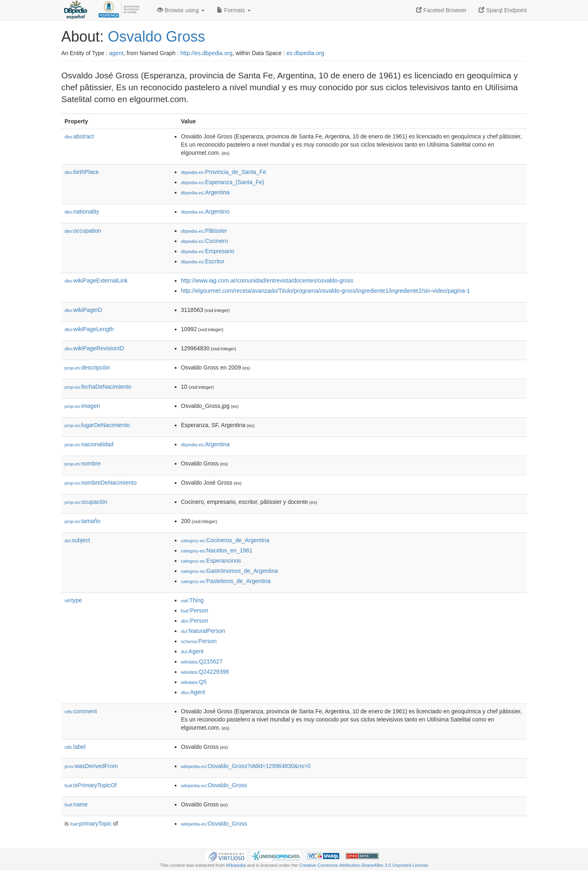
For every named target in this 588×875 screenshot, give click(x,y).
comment (81, 711)
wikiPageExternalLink (96, 281)
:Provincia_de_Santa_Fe (224, 172)
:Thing (192, 600)
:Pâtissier (204, 231)
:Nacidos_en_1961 (217, 550)
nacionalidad (89, 444)
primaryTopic (91, 824)
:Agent (192, 651)
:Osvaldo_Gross (214, 785)
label (75, 747)
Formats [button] (234, 10)
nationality (82, 212)
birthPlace (82, 172)
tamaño (82, 521)
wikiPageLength (89, 329)
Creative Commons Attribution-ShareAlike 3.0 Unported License (363, 865)
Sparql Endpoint (503, 10)
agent (116, 53)
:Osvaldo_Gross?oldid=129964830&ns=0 (246, 766)
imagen (82, 406)
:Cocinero (204, 241)
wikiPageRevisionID (94, 348)
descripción (87, 367)
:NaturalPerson (203, 631)
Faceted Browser (441, 10)
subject (77, 540)
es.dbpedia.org (306, 53)
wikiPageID (83, 310)
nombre (83, 463)
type (73, 600)
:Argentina (205, 192)
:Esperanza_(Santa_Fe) (223, 182)
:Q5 (194, 682)
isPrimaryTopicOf (91, 785)
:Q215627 (202, 661)
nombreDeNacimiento (100, 483)
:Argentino (205, 212)
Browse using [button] (181, 10)
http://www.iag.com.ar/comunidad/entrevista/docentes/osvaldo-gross (267, 281)
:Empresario (208, 251)
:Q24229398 (205, 672)
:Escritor (203, 261)
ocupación (86, 502)
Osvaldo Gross (156, 37)
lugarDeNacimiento (97, 425)
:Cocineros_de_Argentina (225, 540)
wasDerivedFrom (91, 766)
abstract (79, 136)
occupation (83, 231)
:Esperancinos (211, 561)
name (76, 804)
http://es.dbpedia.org (207, 53)
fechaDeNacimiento (98, 387)
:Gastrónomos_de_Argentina (229, 571)
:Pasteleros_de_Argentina (226, 581)
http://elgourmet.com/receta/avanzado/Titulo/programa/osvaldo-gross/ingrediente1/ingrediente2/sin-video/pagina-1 (325, 291)
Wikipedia (236, 865)
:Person (195, 610)
